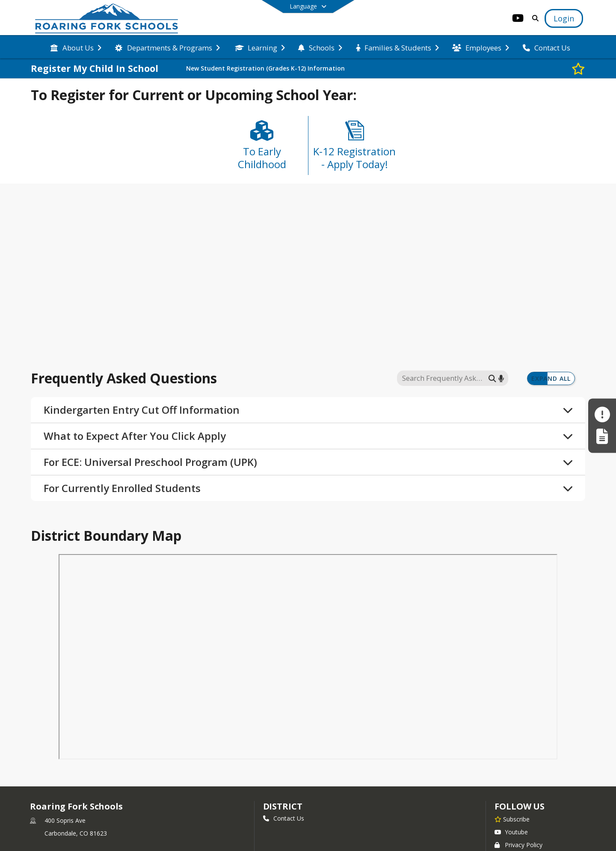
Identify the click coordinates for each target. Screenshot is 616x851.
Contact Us (284, 820)
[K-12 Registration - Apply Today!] (354, 149)
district (283, 808)
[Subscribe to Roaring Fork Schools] (512, 821)
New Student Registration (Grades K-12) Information (265, 68)
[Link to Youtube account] (518, 19)
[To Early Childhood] (262, 149)
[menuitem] (76, 47)
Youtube (511, 834)
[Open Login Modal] (564, 18)
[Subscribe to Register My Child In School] (578, 68)
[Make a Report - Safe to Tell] (602, 414)
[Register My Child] (602, 437)
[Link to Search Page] (534, 18)
